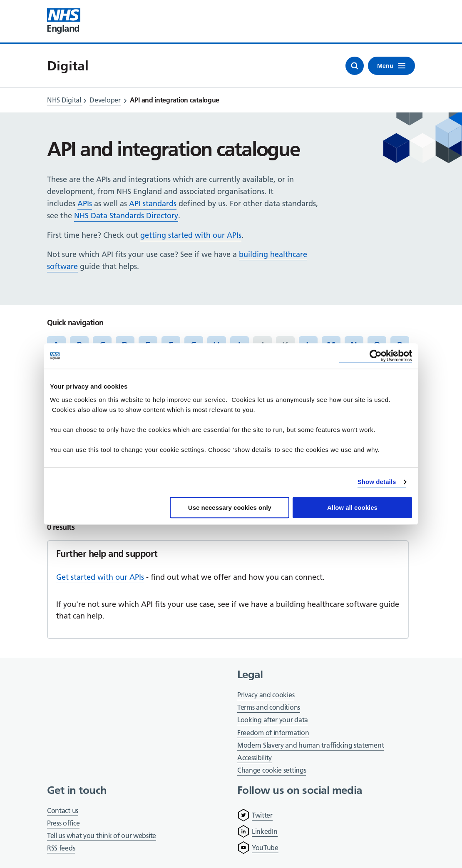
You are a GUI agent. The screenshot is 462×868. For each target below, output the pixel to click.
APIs (85, 203)
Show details (377, 482)
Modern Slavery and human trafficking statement (310, 746)
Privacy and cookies (266, 695)
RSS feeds (61, 848)
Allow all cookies (352, 508)
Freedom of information (273, 733)
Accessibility (255, 758)
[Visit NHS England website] (64, 21)
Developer (105, 100)
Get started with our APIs (100, 577)
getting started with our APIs (191, 235)
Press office (63, 824)
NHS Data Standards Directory (126, 216)
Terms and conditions (269, 707)
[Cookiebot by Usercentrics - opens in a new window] (376, 356)
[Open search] (355, 66)
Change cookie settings (272, 771)
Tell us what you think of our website (102, 836)
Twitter (262, 815)
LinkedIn (265, 831)
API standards (153, 203)
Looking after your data (273, 720)
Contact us (63, 811)
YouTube (265, 848)
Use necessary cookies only (230, 508)
